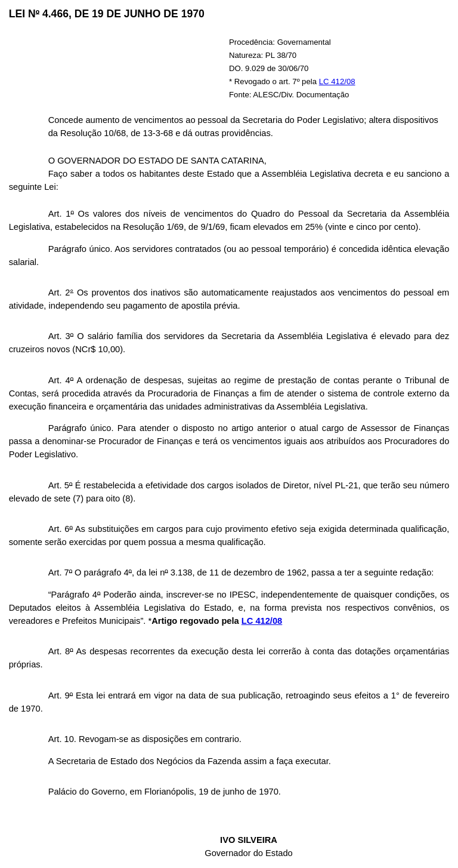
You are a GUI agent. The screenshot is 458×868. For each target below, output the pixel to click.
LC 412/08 (337, 81)
